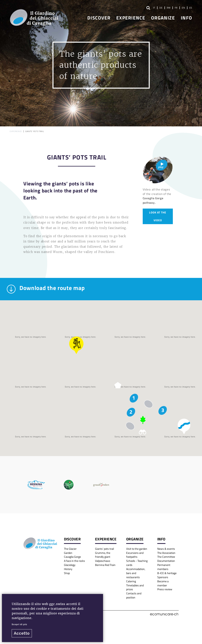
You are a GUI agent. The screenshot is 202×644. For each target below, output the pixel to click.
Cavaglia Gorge (72, 557)
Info (187, 18)
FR (176, 8)
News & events (166, 549)
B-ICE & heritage (167, 573)
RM (169, 8)
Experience (131, 18)
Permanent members (164, 567)
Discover (99, 18)
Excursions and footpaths (135, 555)
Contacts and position (134, 595)
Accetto (22, 633)
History (68, 569)
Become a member (163, 583)
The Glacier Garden (70, 551)
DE (161, 8)
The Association (166, 553)
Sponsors (163, 577)
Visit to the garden (137, 549)
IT (154, 8)
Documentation (166, 561)
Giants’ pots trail (104, 549)
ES (191, 8)
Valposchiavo (103, 561)
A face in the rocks (74, 561)
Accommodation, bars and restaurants (136, 573)
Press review (165, 589)
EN (183, 8)
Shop (67, 573)
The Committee (166, 557)
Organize (163, 18)
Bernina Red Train (105, 565)
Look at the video (158, 216)
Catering (131, 581)
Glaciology (70, 565)
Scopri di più (19, 624)
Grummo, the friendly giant (103, 555)
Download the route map (46, 289)
